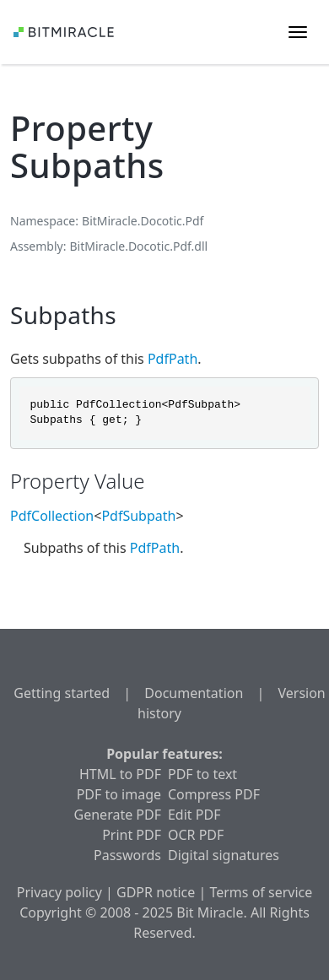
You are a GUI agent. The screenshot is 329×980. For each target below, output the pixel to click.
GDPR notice (156, 892)
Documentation (194, 693)
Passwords (127, 855)
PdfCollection (52, 516)
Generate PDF (118, 815)
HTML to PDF (120, 774)
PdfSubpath (138, 516)
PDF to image (119, 794)
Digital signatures (224, 855)
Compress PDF (214, 794)
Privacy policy (59, 892)
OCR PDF (196, 835)
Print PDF (132, 835)
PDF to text (202, 774)
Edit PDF (194, 815)
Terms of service (261, 892)
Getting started (62, 693)
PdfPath (173, 359)
